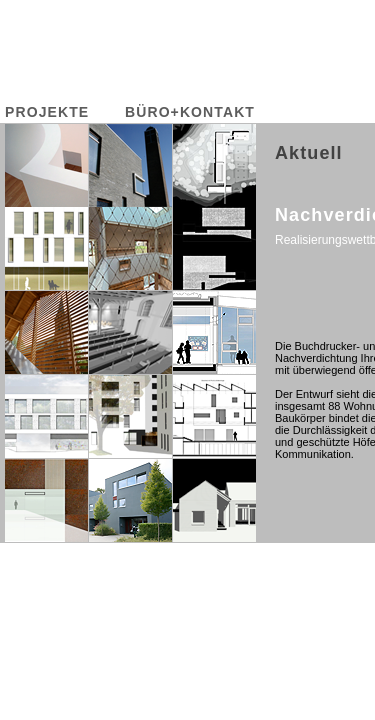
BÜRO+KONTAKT (190, 112)
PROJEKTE (47, 112)
